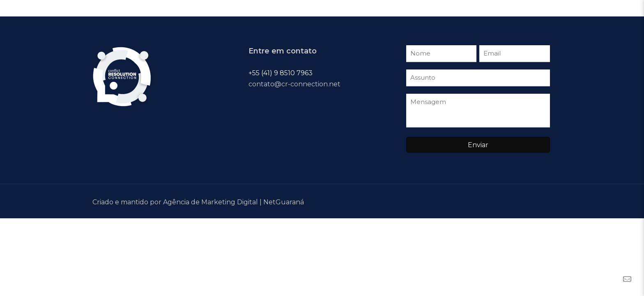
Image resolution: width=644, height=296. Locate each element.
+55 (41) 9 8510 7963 (281, 73)
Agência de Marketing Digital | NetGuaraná (233, 202)
